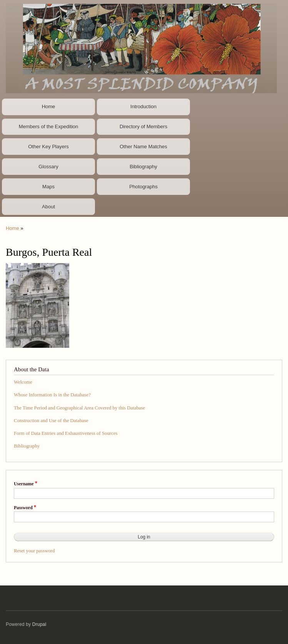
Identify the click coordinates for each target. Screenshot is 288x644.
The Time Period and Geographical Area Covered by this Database (79, 408)
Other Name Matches (143, 147)
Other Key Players (48, 147)
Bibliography (143, 167)
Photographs (143, 187)
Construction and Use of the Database (51, 421)
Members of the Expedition (49, 127)
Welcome (23, 382)
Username (24, 484)
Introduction (143, 106)
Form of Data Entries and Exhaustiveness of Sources (66, 433)
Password (23, 508)
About (48, 207)
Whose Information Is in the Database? (52, 395)
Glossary (48, 167)
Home (49, 106)
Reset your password (34, 551)
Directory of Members (143, 127)
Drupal (39, 624)
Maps (48, 187)
